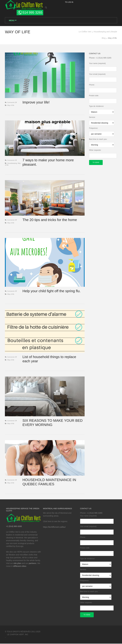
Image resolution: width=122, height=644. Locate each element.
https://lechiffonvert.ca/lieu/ (54, 527)
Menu (12, 20)
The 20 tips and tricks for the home (50, 220)
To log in (69, 2)
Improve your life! (36, 102)
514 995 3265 (32, 12)
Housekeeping (12, 163)
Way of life (11, 105)
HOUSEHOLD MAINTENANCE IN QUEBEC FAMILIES (49, 482)
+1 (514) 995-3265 (104, 58)
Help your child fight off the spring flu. (51, 291)
